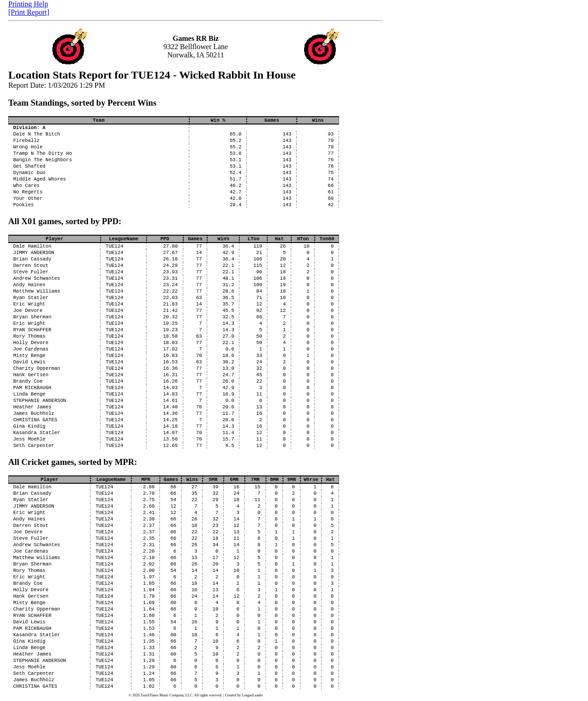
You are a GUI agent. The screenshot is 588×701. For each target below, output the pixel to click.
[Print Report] (29, 12)
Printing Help (28, 4)
